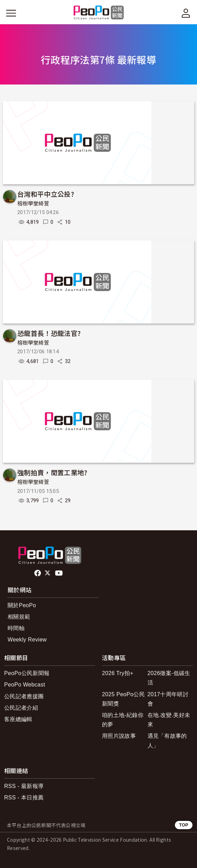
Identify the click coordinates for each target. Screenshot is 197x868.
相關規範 (19, 617)
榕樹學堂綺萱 (33, 204)
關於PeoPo (22, 605)
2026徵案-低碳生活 (169, 678)
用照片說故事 (119, 736)
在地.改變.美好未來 (169, 720)
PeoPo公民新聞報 (27, 673)
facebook (38, 573)
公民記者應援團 (24, 696)
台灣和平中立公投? (46, 194)
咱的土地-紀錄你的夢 (123, 720)
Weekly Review (27, 640)
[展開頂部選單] (186, 13)
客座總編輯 (18, 719)
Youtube (59, 573)
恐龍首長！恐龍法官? (49, 333)
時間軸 (16, 628)
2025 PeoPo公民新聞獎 (123, 699)
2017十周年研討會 (168, 699)
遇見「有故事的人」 (167, 741)
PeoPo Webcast (25, 685)
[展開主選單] (11, 13)
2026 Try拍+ (118, 673)
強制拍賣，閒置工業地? (52, 472)
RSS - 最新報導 (24, 786)
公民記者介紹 (21, 708)
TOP (184, 825)
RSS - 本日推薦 (24, 798)
